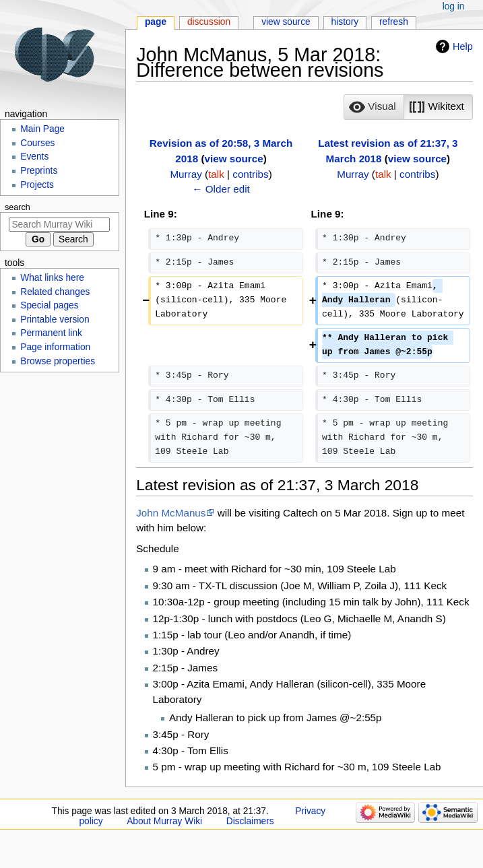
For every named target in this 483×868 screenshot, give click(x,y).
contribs (250, 174)
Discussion (209, 22)
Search (18, 207)
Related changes (55, 292)
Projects (37, 185)
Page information (55, 347)
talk (216, 174)
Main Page (42, 129)
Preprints (39, 171)
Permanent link (51, 333)
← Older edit (221, 189)
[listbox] (408, 107)
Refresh (394, 22)
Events (34, 157)
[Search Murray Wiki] (59, 225)
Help (463, 46)
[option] (374, 107)
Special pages (49, 305)
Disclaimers (250, 821)
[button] (374, 107)
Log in (454, 6)
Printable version (55, 320)
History (345, 22)
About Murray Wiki (164, 821)
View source (286, 22)
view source (234, 159)
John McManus (171, 513)
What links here (52, 278)
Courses (37, 143)
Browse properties (58, 361)
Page (156, 22)
